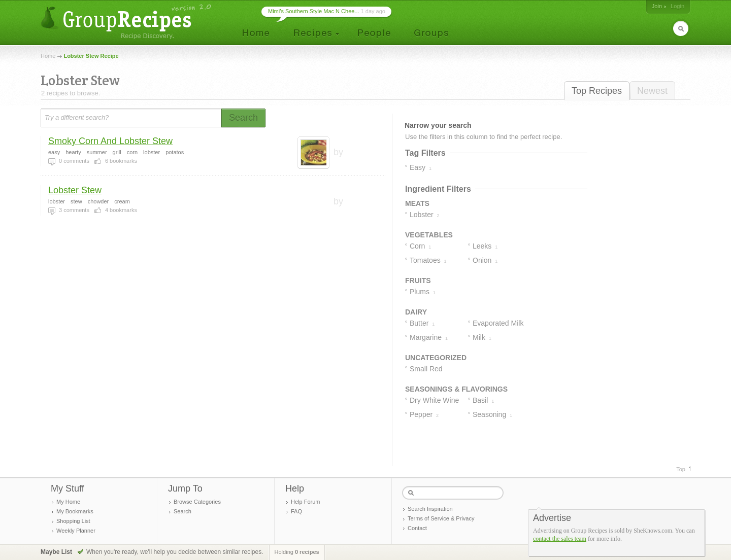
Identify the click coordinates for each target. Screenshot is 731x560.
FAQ (296, 511)
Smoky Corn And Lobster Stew (110, 141)
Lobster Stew (75, 190)
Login (677, 6)
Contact (417, 528)
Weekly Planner (76, 531)
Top (681, 469)
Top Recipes (597, 91)
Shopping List (73, 521)
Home (48, 56)
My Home (68, 502)
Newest (652, 91)
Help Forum (305, 502)
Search (182, 511)
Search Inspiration (430, 509)
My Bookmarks (75, 511)
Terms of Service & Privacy (441, 518)
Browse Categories (197, 502)
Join (657, 6)
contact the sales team (560, 539)
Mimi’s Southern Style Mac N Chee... (314, 11)
